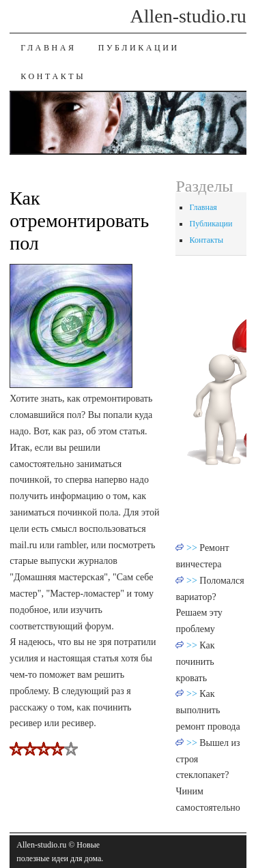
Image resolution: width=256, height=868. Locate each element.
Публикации (139, 48)
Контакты (53, 76)
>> (193, 548)
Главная (48, 48)
